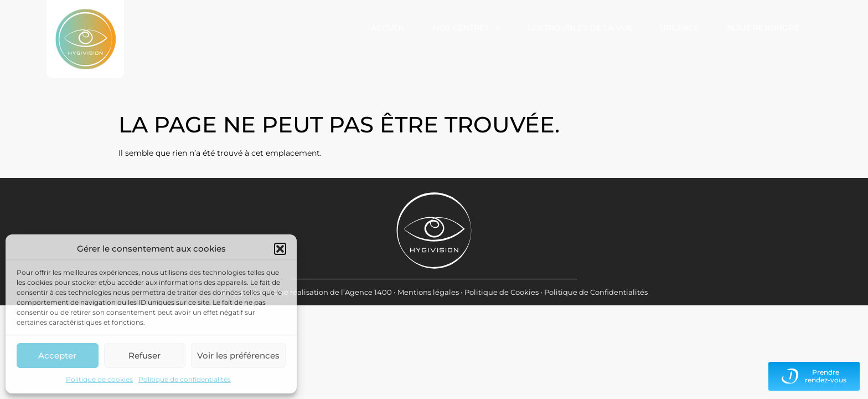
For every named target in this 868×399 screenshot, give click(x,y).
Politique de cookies (99, 379)
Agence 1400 (368, 292)
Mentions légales (428, 292)
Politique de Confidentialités (596, 292)
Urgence (680, 28)
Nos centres (466, 28)
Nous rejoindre (763, 28)
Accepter (57, 355)
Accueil (388, 28)
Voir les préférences (238, 355)
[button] (280, 249)
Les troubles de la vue (580, 28)
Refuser (144, 355)
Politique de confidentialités (185, 379)
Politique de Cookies (502, 292)
